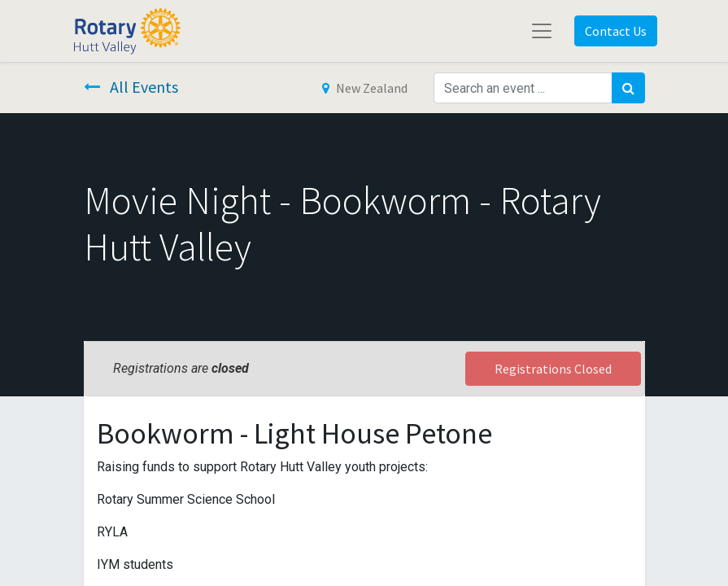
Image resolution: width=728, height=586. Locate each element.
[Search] (628, 88)
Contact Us (616, 31)
